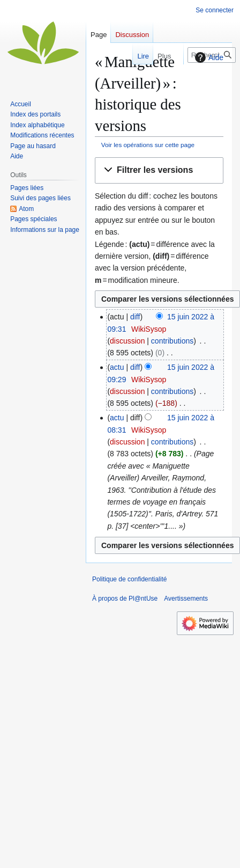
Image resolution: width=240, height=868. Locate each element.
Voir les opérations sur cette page (148, 145)
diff (135, 317)
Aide (208, 57)
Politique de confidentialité (129, 579)
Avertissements (186, 599)
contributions (172, 341)
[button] (159, 170)
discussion (127, 341)
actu (117, 367)
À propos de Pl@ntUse (125, 599)
